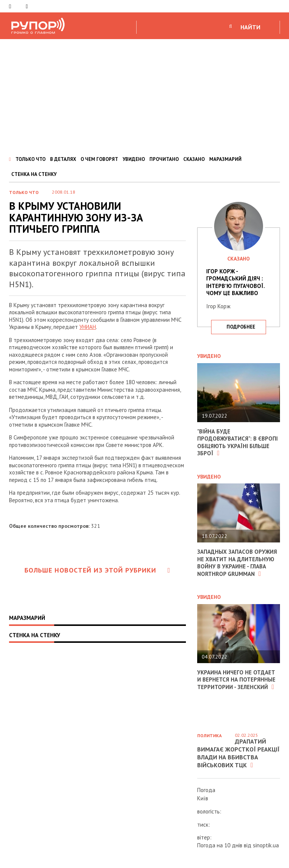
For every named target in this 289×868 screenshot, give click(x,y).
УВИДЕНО (134, 159)
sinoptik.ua (266, 845)
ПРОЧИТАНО (164, 159)
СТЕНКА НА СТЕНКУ (34, 174)
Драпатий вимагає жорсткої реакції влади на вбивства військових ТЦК (238, 753)
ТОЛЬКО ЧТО (30, 159)
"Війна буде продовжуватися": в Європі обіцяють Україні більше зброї (237, 442)
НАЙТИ (250, 27)
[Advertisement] (144, 95)
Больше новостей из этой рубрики (97, 570)
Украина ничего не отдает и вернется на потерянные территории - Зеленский (236, 680)
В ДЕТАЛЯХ (63, 159)
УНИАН (88, 327)
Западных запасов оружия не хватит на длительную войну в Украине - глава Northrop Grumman (237, 563)
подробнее (241, 327)
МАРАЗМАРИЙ (225, 159)
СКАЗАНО (194, 159)
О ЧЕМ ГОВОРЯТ (99, 159)
